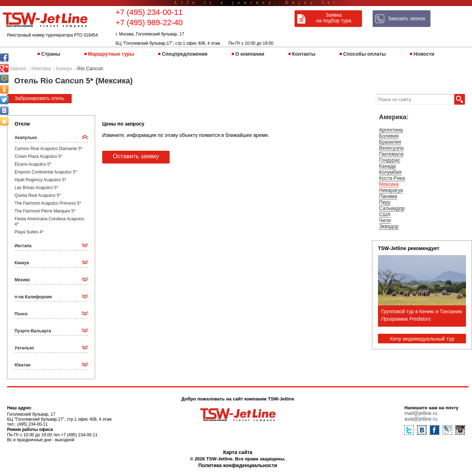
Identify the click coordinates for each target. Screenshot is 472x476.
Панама (388, 196)
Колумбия (390, 172)
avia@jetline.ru (421, 419)
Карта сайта (238, 452)
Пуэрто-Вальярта (33, 331)
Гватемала (391, 154)
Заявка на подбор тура (334, 18)
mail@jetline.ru (421, 413)
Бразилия (390, 142)
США (385, 214)
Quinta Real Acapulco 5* (38, 195)
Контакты (304, 54)
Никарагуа (391, 190)
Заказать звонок (407, 18)
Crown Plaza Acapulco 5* (39, 156)
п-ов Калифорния (33, 297)
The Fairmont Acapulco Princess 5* (48, 203)
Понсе (21, 314)
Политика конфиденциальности (238, 465)
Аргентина (391, 130)
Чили (385, 220)
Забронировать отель (39, 98)
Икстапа (23, 246)
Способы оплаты (364, 54)
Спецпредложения (185, 54)
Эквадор (389, 226)
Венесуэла (391, 148)
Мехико (22, 280)
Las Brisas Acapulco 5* (36, 188)
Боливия (389, 136)
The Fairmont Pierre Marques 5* (45, 211)
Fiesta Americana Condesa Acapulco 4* (49, 222)
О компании (250, 54)
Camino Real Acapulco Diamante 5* (48, 149)
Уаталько (24, 348)
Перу (385, 202)
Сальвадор (392, 208)
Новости (424, 54)
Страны (51, 54)
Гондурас (390, 160)
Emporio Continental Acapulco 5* (46, 172)
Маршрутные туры (111, 54)
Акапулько (26, 138)
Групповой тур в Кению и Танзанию (422, 311)
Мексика (389, 184)
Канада (387, 166)
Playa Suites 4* (29, 232)
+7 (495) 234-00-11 (149, 12)
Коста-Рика (392, 178)
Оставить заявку (136, 156)
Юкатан (23, 365)
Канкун (22, 263)
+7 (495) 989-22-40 (149, 23)
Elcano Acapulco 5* (33, 164)
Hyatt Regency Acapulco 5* (40, 180)
